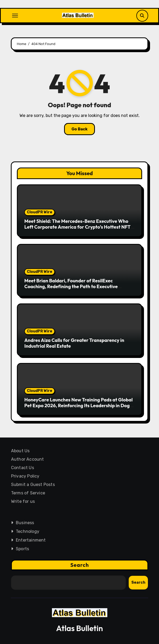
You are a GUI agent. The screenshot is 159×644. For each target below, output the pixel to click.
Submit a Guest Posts (33, 485)
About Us (20, 451)
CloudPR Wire (40, 212)
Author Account (27, 459)
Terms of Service (28, 493)
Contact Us (22, 468)
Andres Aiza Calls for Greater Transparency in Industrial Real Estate (74, 343)
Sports (22, 549)
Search (79, 565)
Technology (27, 531)
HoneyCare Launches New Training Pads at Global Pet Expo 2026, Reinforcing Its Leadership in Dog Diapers (78, 405)
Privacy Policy (25, 476)
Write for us (23, 501)
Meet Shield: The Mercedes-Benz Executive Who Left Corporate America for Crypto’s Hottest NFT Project (77, 227)
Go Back (79, 129)
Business (25, 523)
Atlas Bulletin (80, 628)
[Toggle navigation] (15, 16)
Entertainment (31, 540)
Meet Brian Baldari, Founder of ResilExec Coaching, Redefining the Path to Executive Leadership (71, 286)
